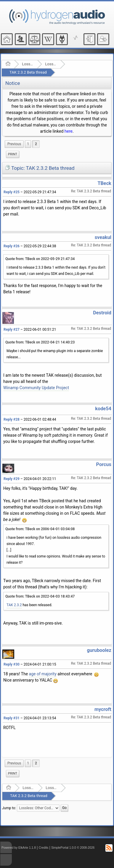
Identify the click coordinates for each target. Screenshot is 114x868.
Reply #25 (12, 192)
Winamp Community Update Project (36, 388)
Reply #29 (12, 479)
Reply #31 (12, 718)
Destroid (102, 313)
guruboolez (99, 650)
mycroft (103, 709)
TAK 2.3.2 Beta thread (28, 72)
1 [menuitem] (28, 144)
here (69, 131)
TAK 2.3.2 (14, 605)
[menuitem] (14, 144)
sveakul (103, 237)
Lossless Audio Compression (28, 64)
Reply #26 (12, 246)
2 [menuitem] (36, 144)
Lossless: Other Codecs (51, 64)
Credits (44, 848)
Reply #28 (12, 419)
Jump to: (9, 808)
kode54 (103, 409)
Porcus (104, 464)
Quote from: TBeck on (40, 259)
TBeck (104, 183)
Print (13, 154)
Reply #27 (12, 330)
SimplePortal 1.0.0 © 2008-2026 (73, 848)
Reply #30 (12, 664)
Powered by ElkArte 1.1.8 (19, 848)
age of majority (43, 674)
